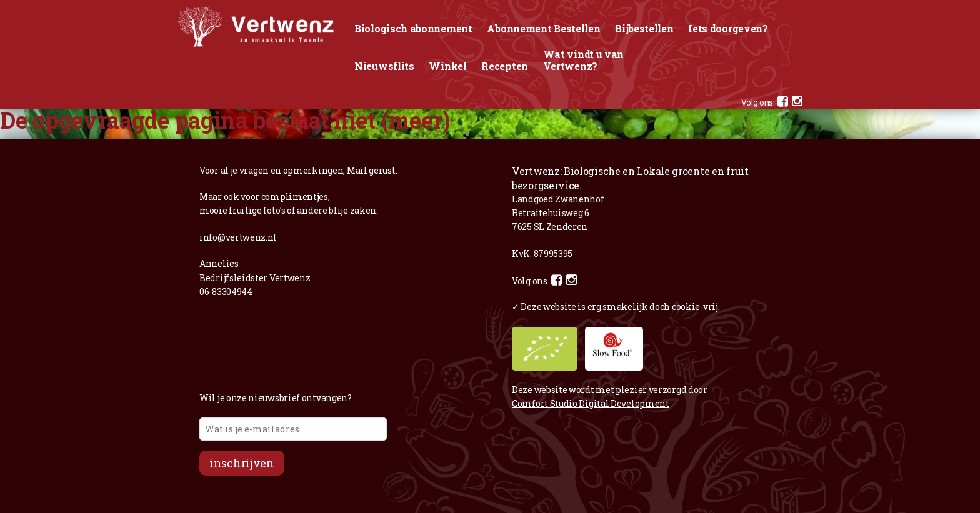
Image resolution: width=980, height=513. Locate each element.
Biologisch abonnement (413, 28)
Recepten (505, 66)
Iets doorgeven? (728, 28)
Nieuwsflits (384, 66)
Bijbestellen (644, 28)
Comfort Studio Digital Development (591, 403)
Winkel (447, 66)
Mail (357, 170)
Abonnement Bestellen (543, 28)
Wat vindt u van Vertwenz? (584, 60)
